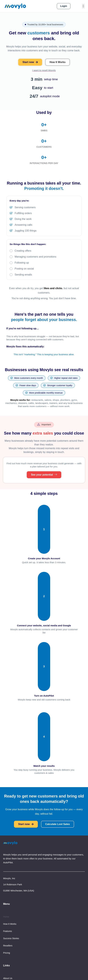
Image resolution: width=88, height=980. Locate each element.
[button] (83, 6)
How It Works (10, 924)
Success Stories (11, 938)
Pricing (7, 953)
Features (8, 931)
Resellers (8, 946)
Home (6, 917)
